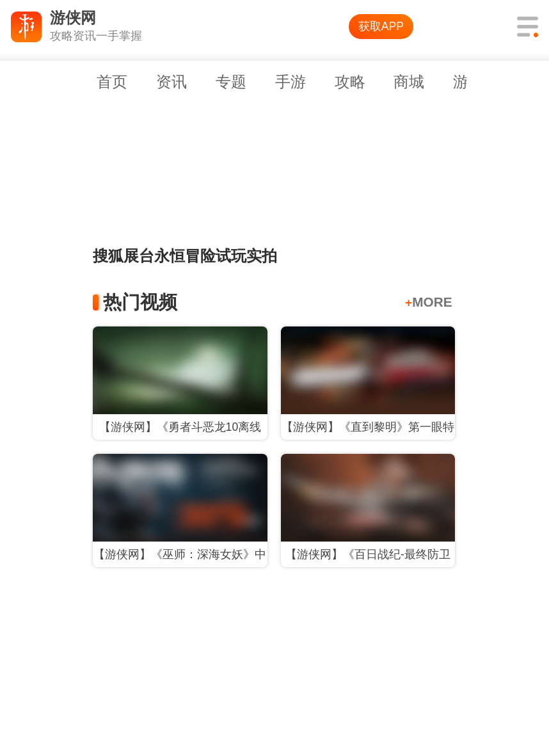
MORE (429, 302)
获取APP (381, 26)
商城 (409, 82)
